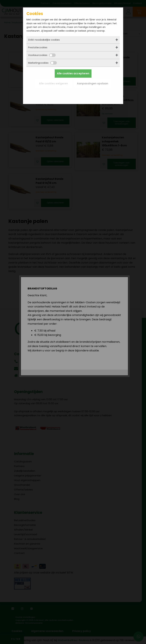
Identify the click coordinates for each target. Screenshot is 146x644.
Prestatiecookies (38, 47)
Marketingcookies (42, 63)
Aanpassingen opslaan (93, 83)
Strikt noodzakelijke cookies (44, 40)
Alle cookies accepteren (73, 73)
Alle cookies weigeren (53, 83)
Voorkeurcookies (42, 55)
